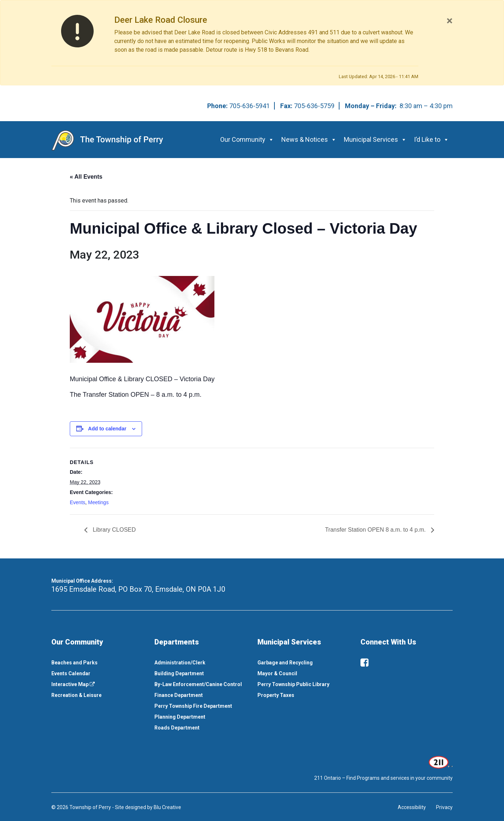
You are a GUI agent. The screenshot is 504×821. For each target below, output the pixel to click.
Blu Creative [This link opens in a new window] (167, 807)
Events (78, 502)
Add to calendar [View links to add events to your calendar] (107, 429)
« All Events (86, 177)
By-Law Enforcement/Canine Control (198, 684)
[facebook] (364, 663)
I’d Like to (432, 139)
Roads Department (177, 728)
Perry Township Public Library (293, 684)
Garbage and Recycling (285, 663)
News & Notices (309, 139)
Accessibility (412, 807)
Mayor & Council (277, 673)
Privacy (444, 807)
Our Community (247, 139)
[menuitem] (97, 663)
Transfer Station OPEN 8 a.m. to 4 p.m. (376, 530)
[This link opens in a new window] (440, 762)
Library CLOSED (114, 530)
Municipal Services (375, 139)
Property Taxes (276, 695)
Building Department (179, 673)
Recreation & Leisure (76, 695)
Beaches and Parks (74, 663)
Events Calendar (71, 673)
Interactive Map (73, 684)
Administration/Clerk (180, 663)
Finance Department (179, 695)
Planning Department (180, 717)
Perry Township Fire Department (193, 706)
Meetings (99, 502)
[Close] (450, 21)
